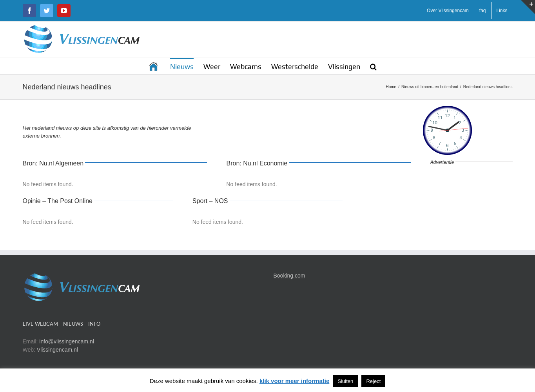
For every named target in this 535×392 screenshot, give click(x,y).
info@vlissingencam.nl (67, 341)
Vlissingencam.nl (57, 350)
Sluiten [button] (345, 381)
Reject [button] (373, 381)
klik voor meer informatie (294, 381)
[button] (373, 66)
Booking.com (289, 276)
